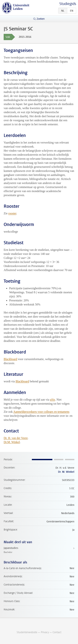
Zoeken (41, 19)
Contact (57, 632)
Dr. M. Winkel (66, 472)
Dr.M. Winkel (12, 442)
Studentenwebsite (27, 632)
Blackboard (10, 359)
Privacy (45, 632)
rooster (12, 213)
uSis (53, 400)
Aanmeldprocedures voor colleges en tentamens (41, 412)
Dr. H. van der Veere (16, 438)
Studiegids (68, 4)
